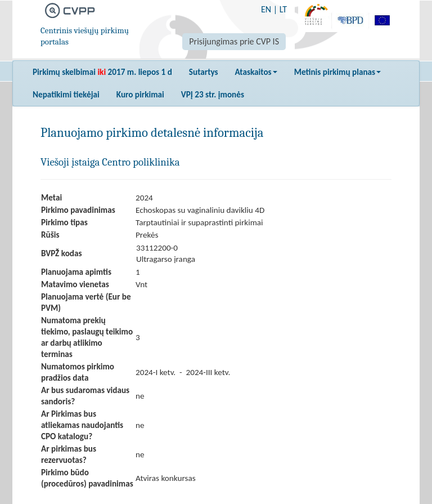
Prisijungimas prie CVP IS (234, 41)
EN (266, 9)
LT (283, 9)
